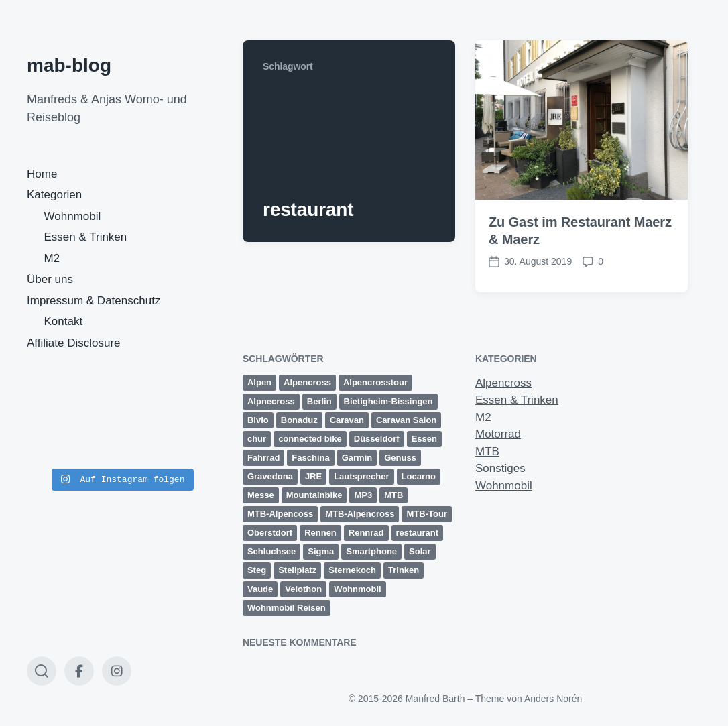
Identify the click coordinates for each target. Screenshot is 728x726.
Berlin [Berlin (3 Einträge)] (319, 401)
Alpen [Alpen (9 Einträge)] (259, 382)
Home (42, 174)
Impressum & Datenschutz (94, 301)
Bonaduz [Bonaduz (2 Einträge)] (299, 420)
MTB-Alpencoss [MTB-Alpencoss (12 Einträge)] (280, 514)
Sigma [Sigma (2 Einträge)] (321, 551)
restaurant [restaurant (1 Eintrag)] (418, 533)
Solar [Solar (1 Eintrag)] (420, 551)
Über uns (50, 279)
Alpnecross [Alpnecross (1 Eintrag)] (271, 401)
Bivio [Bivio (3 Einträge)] (258, 420)
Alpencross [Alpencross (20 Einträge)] (307, 382)
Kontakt (64, 321)
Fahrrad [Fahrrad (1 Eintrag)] (263, 458)
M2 (52, 258)
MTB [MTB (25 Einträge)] (393, 495)
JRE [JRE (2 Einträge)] (313, 476)
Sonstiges (500, 468)
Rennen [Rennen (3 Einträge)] (320, 533)
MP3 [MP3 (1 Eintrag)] (363, 495)
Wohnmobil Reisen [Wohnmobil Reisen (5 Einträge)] (287, 608)
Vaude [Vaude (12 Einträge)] (260, 589)
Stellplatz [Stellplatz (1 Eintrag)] (297, 570)
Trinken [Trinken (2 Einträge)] (404, 570)
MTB (487, 451)
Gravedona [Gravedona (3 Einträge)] (270, 476)
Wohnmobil (73, 216)
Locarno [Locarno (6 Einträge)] (419, 476)
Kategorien (54, 195)
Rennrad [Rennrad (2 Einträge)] (366, 533)
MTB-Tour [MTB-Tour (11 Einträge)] (426, 514)
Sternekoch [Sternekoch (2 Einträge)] (352, 570)
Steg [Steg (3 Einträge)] (257, 570)
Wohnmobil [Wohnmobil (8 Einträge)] (358, 589)
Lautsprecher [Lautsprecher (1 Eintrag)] (361, 476)
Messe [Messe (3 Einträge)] (261, 495)
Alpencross (503, 383)
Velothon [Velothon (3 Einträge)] (303, 589)
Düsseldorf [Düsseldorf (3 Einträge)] (377, 439)
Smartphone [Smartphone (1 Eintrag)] (371, 551)
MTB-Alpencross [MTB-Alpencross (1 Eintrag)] (360, 514)
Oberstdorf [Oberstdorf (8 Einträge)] (270, 533)
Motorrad (498, 434)
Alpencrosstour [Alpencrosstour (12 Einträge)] (375, 382)
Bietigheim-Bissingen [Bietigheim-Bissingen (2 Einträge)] (388, 401)
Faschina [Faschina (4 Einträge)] (310, 458)
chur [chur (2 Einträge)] (257, 439)
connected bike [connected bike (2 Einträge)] (310, 439)
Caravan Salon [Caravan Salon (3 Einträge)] (406, 420)
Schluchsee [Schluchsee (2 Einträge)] (271, 551)
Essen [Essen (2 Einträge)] (424, 439)
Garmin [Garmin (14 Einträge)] (357, 458)
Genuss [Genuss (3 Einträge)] (400, 458)
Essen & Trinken (86, 237)
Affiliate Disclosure (74, 343)
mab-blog (69, 65)
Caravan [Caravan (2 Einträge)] (347, 420)
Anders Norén (553, 699)
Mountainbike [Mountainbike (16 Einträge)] (314, 495)
